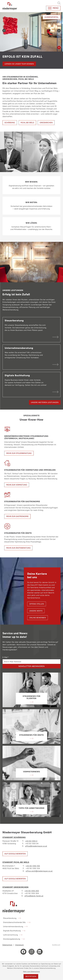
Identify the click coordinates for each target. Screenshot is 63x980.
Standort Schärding (14, 837)
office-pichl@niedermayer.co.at (39, 871)
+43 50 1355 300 (32, 891)
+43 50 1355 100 (33, 866)
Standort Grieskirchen (15, 887)
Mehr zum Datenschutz (31, 972)
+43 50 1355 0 (31, 841)
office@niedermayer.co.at (36, 846)
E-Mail (6, 657)
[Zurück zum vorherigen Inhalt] (4, 31)
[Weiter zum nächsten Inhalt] (59, 31)
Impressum (19, 945)
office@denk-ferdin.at (34, 896)
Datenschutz (7, 945)
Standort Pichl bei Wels (16, 862)
